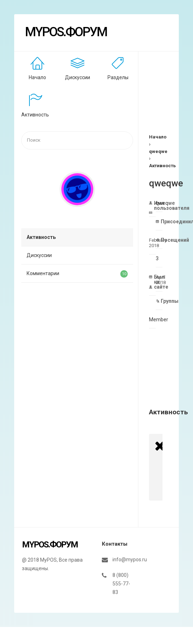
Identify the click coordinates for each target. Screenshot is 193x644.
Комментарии (77, 274)
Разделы (118, 77)
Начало (37, 77)
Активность (35, 115)
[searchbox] (77, 140)
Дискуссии (78, 77)
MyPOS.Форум (66, 32)
